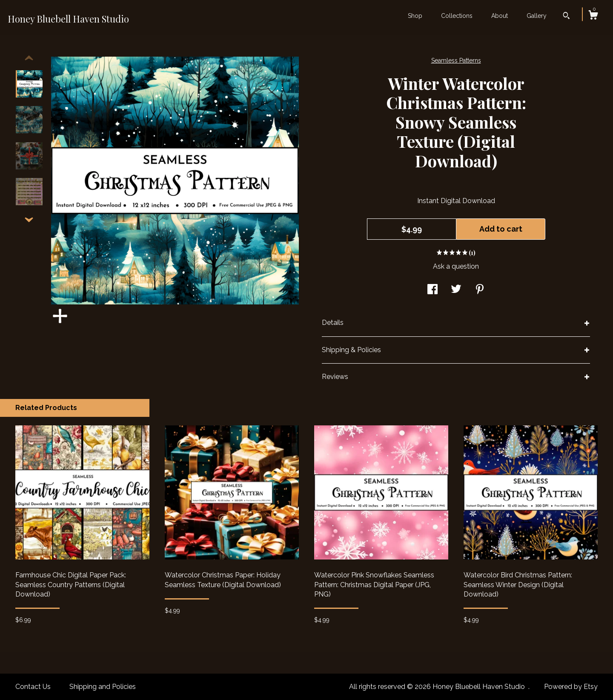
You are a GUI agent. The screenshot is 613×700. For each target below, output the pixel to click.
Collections (457, 16)
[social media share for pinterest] (480, 290)
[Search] (566, 17)
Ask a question (456, 266)
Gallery (537, 16)
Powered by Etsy (571, 687)
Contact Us (33, 687)
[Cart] (593, 16)
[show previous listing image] (29, 58)
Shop (415, 16)
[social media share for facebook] (433, 290)
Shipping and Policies (103, 687)
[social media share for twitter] (456, 290)
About (500, 16)
